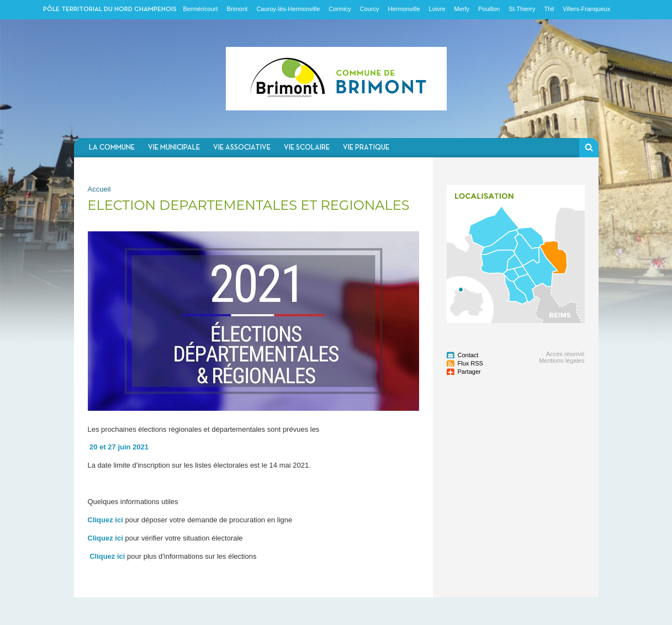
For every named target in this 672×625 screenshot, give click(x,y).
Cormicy (340, 9)
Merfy (462, 9)
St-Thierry (522, 9)
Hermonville (404, 9)
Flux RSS (470, 363)
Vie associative (242, 148)
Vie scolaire (307, 148)
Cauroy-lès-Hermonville (288, 9)
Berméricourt (201, 9)
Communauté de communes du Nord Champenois (336, 79)
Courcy (370, 9)
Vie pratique (366, 148)
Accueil (99, 189)
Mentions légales (562, 361)
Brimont (237, 9)
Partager (469, 372)
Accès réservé (565, 354)
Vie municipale (174, 148)
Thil (549, 9)
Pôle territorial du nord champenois (110, 9)
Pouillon (489, 9)
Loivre (437, 9)
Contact (468, 355)
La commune (112, 148)
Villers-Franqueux (586, 9)
